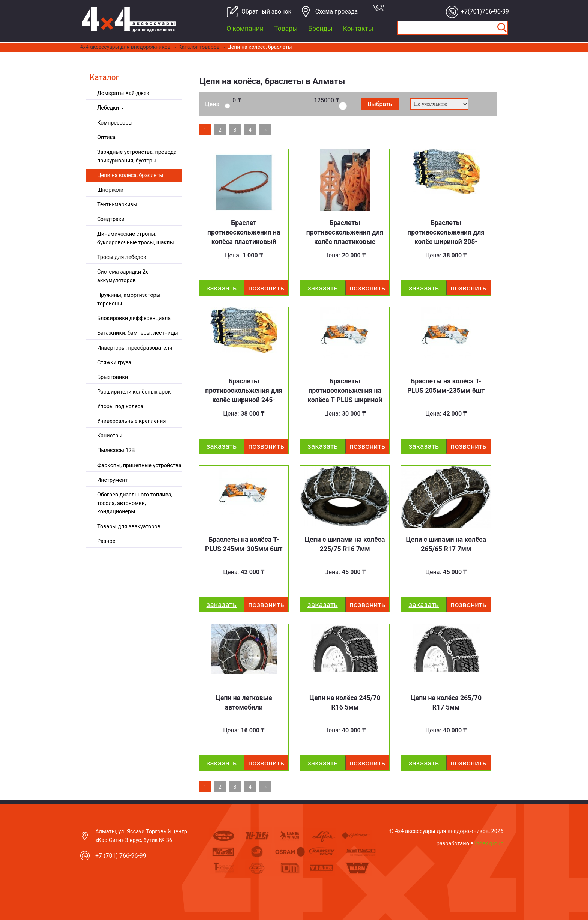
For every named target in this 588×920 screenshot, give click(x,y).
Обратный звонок (263, 11)
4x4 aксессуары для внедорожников (125, 47)
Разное (106, 541)
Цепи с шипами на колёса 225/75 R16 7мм (345, 544)
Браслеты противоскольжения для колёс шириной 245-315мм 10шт (244, 395)
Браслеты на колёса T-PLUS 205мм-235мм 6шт (446, 386)
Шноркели (110, 190)
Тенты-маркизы (117, 205)
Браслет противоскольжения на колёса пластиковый (244, 232)
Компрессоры (115, 123)
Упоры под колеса (120, 407)
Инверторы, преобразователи (135, 348)
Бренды (320, 29)
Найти (502, 28)
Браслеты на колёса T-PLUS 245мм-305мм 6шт (244, 544)
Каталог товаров (199, 47)
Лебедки (111, 108)
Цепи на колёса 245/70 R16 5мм (345, 703)
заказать (222, 288)
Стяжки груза (114, 363)
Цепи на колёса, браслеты (260, 47)
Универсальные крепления (131, 421)
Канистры (110, 436)
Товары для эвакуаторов (129, 527)
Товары (286, 29)
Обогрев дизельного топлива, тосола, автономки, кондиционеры (135, 503)
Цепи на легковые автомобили (244, 703)
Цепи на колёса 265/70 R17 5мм (446, 703)
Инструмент (112, 480)
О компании (245, 29)
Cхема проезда (337, 11)
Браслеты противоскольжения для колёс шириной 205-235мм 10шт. (446, 237)
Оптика (106, 138)
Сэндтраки (111, 219)
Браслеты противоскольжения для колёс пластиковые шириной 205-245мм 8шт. (345, 242)
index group (489, 843)
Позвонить (266, 288)
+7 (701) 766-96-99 (121, 856)
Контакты (358, 29)
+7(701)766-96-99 (483, 11)
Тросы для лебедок (122, 257)
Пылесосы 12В (116, 450)
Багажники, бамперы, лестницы (138, 333)
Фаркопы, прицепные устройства (139, 465)
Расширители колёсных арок (134, 392)
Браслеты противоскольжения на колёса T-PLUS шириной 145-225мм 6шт (345, 395)
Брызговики (112, 377)
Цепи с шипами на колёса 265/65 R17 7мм (446, 544)
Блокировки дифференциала (134, 318)
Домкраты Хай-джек (123, 93)
